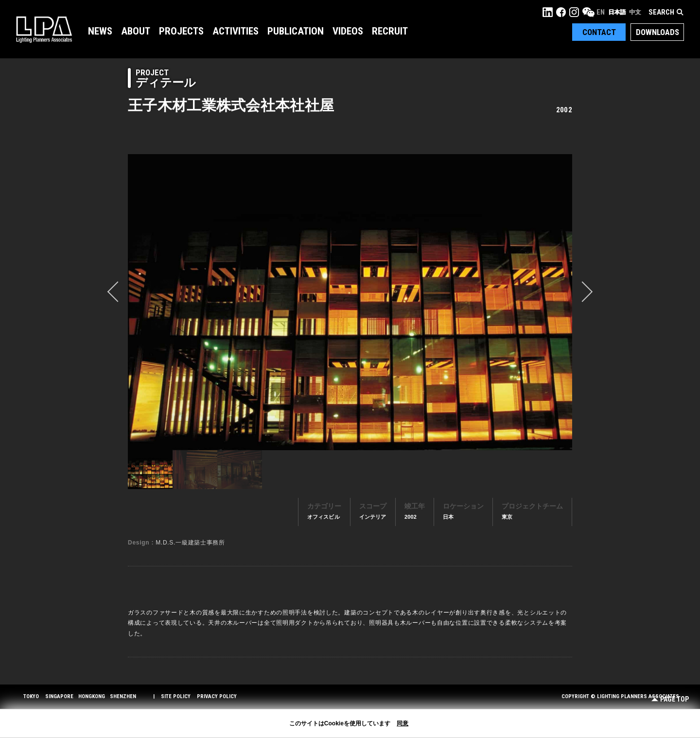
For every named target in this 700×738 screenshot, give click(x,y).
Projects (181, 31)
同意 (402, 723)
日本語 (617, 12)
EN (601, 12)
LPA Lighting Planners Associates (44, 29)
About (136, 31)
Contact (599, 32)
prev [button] (118, 292)
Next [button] (582, 292)
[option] (350, 302)
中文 (635, 12)
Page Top (670, 699)
